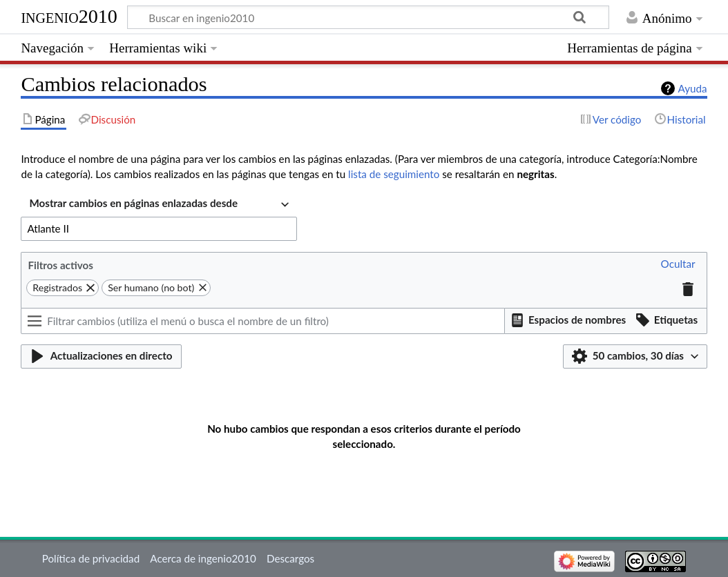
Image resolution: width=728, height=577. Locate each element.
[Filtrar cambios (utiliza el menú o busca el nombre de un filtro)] (263, 321)
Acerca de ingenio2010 (203, 558)
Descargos (290, 558)
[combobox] (159, 205)
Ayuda (693, 88)
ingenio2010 (69, 16)
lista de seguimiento (394, 174)
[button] (678, 265)
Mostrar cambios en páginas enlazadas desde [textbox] (133, 203)
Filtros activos (61, 265)
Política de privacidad (91, 558)
